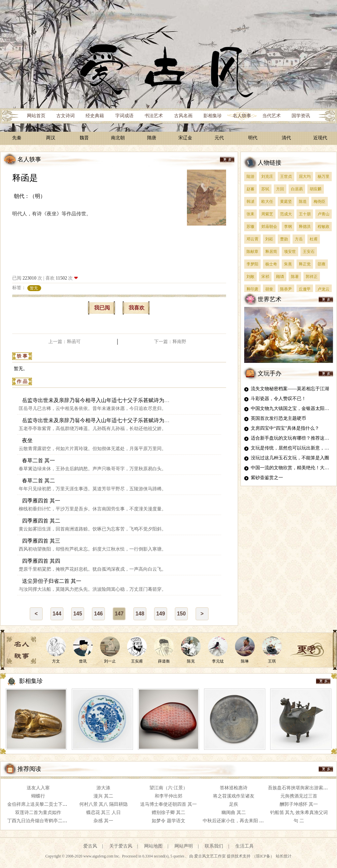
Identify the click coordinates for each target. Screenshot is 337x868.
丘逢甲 (305, 289)
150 (181, 614)
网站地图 (153, 846)
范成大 (286, 214)
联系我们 (214, 846)
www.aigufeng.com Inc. (102, 856)
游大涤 (103, 788)
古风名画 (183, 116)
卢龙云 (324, 289)
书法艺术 (154, 116)
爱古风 (90, 846)
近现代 (320, 138)
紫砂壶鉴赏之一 (267, 478)
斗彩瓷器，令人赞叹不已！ (278, 399)
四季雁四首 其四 (41, 561)
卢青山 (324, 214)
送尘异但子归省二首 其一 (52, 581)
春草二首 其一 (39, 461)
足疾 (234, 804)
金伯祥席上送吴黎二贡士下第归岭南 (44, 804)
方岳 (299, 239)
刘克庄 (267, 176)
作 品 (22, 381)
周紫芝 (267, 214)
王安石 (309, 252)
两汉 (51, 138)
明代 (253, 138)
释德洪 (305, 227)
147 (119, 614)
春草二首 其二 (39, 481)
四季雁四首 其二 (41, 521)
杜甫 (314, 239)
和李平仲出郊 (168, 796)
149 (161, 614)
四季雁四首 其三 (41, 541)
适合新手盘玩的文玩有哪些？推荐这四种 (292, 438)
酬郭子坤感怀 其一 (299, 804)
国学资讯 (301, 116)
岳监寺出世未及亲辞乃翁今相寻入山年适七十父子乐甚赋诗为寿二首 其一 (107, 400)
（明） (38, 196)
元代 (219, 138)
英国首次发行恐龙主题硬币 (278, 418)
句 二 (299, 821)
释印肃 (252, 289)
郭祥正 (312, 277)
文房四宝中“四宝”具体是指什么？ (285, 428)
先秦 (17, 138)
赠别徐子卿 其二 (168, 813)
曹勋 (284, 239)
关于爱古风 (121, 846)
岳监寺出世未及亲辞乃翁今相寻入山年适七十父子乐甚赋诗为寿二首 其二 (107, 420)
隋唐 (152, 138)
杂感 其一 (103, 821)
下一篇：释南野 (170, 342)
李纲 (288, 227)
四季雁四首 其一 (41, 501)
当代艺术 (272, 116)
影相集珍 (213, 116)
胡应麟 (316, 189)
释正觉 (305, 264)
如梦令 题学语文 (168, 821)
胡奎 (269, 289)
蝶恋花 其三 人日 (104, 813)
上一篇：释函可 (65, 342)
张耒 (250, 214)
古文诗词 (65, 116)
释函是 (25, 178)
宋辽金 (185, 138)
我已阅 (102, 308)
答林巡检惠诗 (234, 788)
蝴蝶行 (38, 796)
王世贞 (286, 176)
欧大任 (267, 202)
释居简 (271, 252)
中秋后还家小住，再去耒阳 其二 (236, 821)
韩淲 (250, 202)
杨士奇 (271, 264)
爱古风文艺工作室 (210, 856)
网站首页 (36, 116)
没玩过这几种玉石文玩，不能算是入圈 (290, 458)
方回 (280, 189)
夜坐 (27, 440)
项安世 (290, 252)
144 (57, 614)
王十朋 (305, 214)
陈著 (295, 277)
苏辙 (250, 227)
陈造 (303, 202)
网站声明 (184, 846)
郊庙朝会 (269, 227)
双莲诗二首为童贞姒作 (38, 813)
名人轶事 (242, 116)
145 (78, 614)
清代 (286, 138)
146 (99, 614)
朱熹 (288, 264)
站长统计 (284, 856)
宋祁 (265, 277)
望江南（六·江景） (168, 788)
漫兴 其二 (103, 796)
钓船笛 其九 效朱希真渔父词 (299, 813)
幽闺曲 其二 (234, 813)
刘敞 (250, 277)
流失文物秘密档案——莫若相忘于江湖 (290, 389)
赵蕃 (250, 189)
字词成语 (124, 116)
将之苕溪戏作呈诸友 (234, 796)
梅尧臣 (320, 202)
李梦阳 (252, 264)
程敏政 (324, 227)
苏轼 (265, 189)
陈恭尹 (286, 289)
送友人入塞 (38, 788)
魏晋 (84, 138)
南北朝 (118, 138)
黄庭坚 (286, 202)
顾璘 (280, 277)
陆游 (250, 176)
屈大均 (305, 176)
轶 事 (22, 356)
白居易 (297, 189)
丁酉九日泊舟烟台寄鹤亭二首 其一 (42, 821)
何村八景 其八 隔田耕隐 (104, 804)
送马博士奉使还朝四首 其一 (168, 804)
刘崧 (269, 239)
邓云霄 (252, 239)
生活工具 (245, 846)
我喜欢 (137, 308)
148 (140, 614)
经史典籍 (95, 116)
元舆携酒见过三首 (299, 796)
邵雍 (322, 264)
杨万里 (324, 176)
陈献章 (252, 252)
